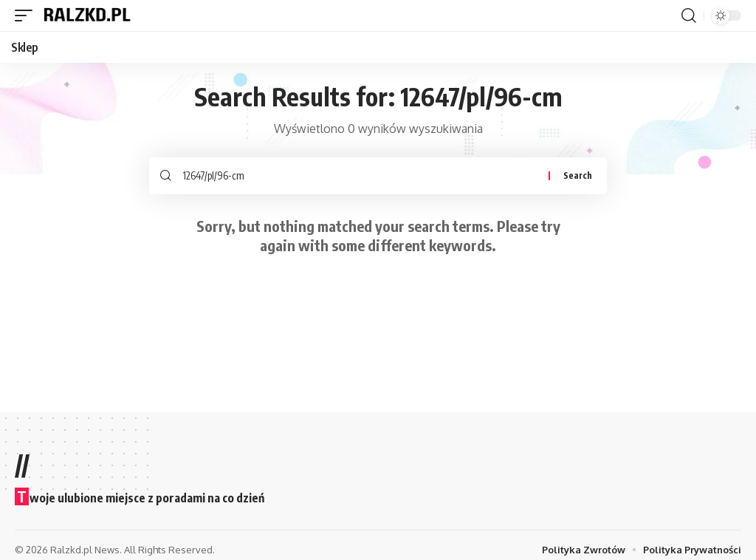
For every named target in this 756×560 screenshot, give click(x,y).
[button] (27, 16)
